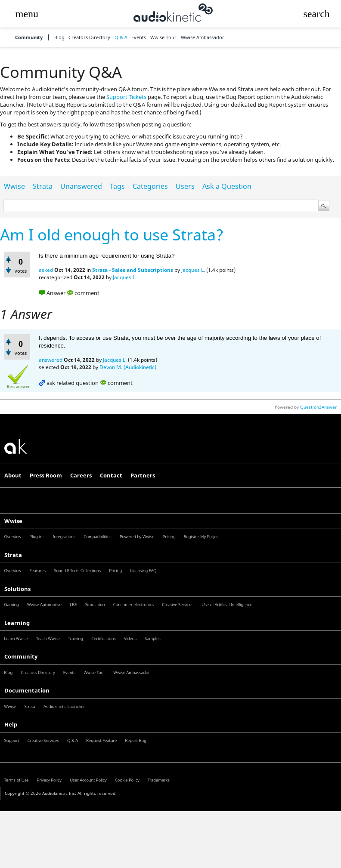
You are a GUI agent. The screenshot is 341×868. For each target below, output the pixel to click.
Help (11, 724)
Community (29, 37)
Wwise (14, 186)
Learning (17, 623)
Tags (117, 186)
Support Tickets (126, 97)
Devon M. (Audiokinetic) (128, 367)
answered (51, 360)
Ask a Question (227, 186)
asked (46, 270)
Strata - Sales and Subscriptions (133, 270)
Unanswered (81, 186)
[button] (27, 14)
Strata (43, 186)
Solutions (17, 589)
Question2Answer (318, 407)
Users (185, 186)
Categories (150, 186)
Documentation (27, 690)
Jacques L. (193, 270)
